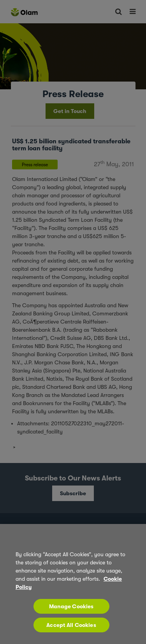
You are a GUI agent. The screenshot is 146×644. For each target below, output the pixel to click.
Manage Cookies (71, 606)
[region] (73, 584)
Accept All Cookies (71, 625)
